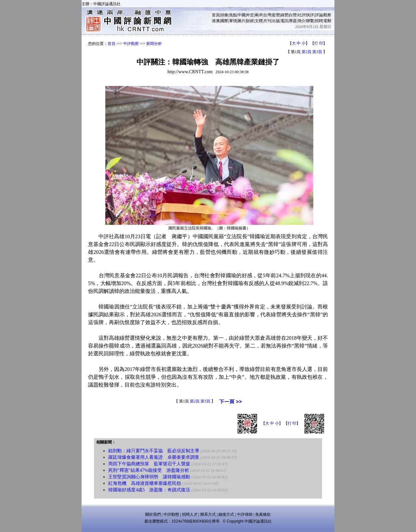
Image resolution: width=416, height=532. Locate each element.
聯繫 (310, 21)
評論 (319, 15)
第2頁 (306, 52)
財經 (250, 21)
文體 (259, 21)
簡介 (302, 21)
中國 (241, 15)
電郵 (327, 21)
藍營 (276, 15)
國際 (224, 21)
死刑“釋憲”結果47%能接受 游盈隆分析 (149, 470)
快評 (310, 15)
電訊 (284, 21)
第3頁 (317, 52)
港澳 (216, 21)
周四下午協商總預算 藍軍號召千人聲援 (149, 464)
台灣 (267, 15)
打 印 (319, 43)
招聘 (319, 21)
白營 (293, 15)
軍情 (233, 21)
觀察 (327, 15)
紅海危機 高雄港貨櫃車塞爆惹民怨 (145, 483)
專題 (293, 21)
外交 (250, 15)
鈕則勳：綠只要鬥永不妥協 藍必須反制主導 (154, 451)
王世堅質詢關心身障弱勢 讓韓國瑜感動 (149, 477)
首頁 (216, 15)
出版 (276, 21)
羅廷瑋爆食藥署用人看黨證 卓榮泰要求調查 (154, 457)
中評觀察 (131, 44)
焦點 (233, 15)
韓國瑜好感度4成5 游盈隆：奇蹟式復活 (149, 490)
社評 (302, 15)
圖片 (241, 21)
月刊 (267, 21)
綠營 (284, 15)
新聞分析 (154, 44)
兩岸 (259, 15)
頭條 (224, 15)
